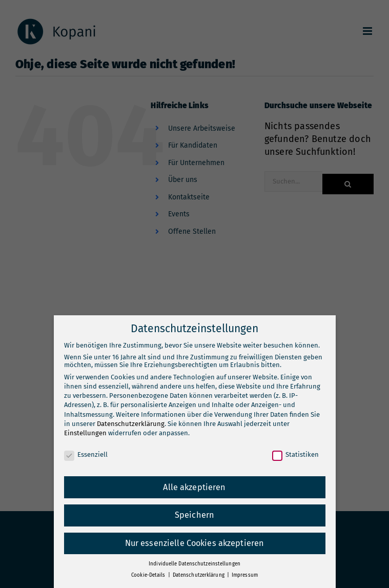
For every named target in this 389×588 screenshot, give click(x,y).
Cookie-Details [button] (149, 575)
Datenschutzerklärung (131, 424)
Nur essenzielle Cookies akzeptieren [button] (195, 543)
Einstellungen (85, 433)
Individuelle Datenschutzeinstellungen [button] (194, 564)
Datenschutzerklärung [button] (199, 575)
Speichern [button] (194, 515)
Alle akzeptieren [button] (194, 487)
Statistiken (295, 454)
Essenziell (86, 454)
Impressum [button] (245, 575)
